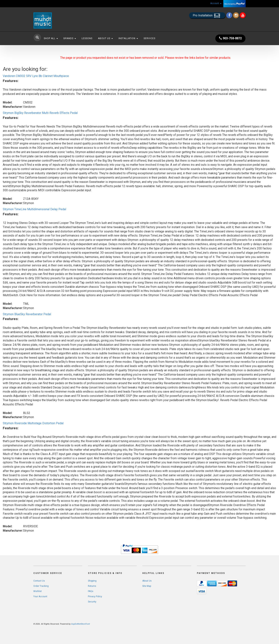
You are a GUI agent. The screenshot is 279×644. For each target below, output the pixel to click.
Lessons (87, 38)
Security (92, 602)
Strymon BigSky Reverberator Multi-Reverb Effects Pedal (40, 113)
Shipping (92, 581)
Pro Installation (207, 16)
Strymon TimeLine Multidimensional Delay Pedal (34, 209)
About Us (105, 38)
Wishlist (38, 591)
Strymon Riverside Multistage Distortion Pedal (33, 423)
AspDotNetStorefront (80, 624)
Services (149, 38)
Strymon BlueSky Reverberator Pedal (27, 314)
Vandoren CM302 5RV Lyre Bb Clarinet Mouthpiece (36, 76)
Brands (70, 38)
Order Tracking (41, 586)
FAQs (91, 591)
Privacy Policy (95, 596)
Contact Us (39, 581)
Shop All (51, 38)
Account (216, 3)
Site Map (147, 586)
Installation (128, 38)
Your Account (40, 596)
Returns (92, 586)
